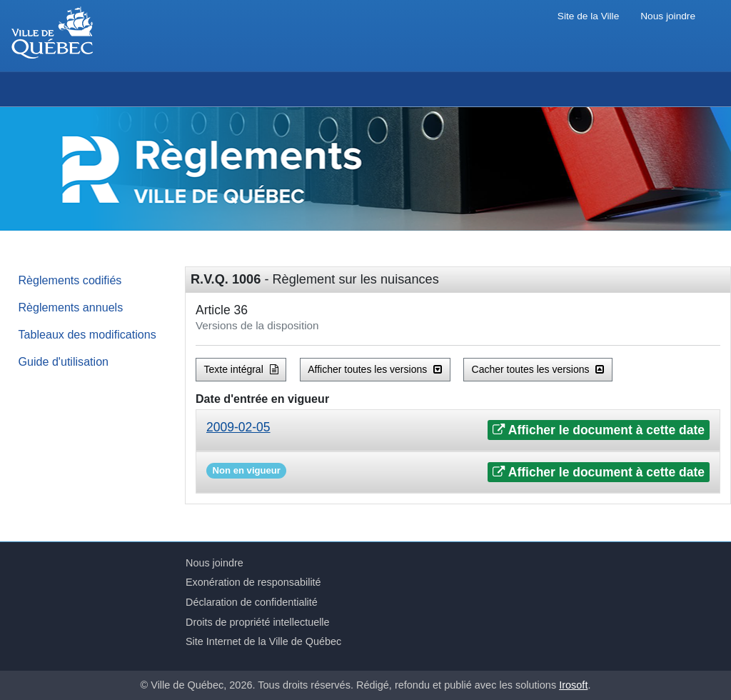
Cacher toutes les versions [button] (538, 369)
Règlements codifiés (70, 280)
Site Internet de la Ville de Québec (263, 641)
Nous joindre (668, 16)
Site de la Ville (588, 16)
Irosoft (573, 685)
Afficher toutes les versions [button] (375, 369)
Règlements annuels (71, 307)
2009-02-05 (238, 427)
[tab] (458, 430)
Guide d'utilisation (64, 361)
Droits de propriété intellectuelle (258, 622)
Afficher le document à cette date (599, 430)
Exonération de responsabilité (253, 582)
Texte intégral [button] (241, 369)
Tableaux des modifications (87, 334)
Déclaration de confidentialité (252, 602)
